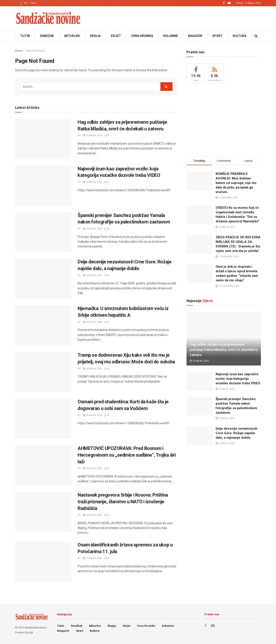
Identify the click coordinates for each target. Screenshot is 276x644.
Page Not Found (35, 51)
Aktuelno (72, 36)
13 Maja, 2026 (93, 515)
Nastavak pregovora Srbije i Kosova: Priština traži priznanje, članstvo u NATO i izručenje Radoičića (123, 502)
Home (19, 51)
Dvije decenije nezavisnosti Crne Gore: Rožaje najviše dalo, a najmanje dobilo (236, 433)
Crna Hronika (142, 36)
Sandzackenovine (35, 628)
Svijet (116, 36)
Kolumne (171, 36)
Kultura (239, 36)
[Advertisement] (224, 120)
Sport (217, 36)
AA (31, 633)
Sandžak (47, 36)
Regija (95, 36)
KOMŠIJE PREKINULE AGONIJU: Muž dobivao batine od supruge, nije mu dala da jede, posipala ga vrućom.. (236, 183)
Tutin (25, 36)
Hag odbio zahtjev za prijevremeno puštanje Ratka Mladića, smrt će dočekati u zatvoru (224, 350)
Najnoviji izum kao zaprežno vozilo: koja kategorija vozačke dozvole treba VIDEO (238, 379)
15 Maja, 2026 (93, 135)
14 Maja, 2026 (93, 182)
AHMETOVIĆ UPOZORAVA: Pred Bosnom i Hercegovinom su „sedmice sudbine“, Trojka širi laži (127, 455)
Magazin (195, 36)
